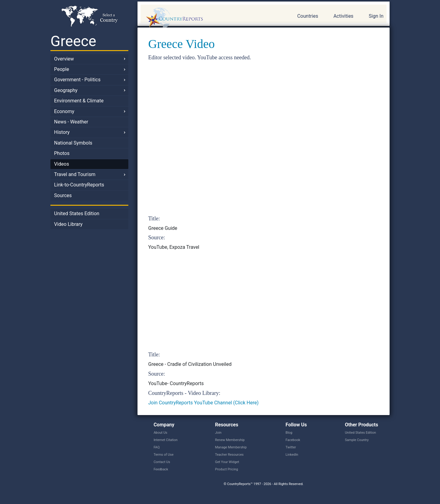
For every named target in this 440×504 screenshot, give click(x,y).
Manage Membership (231, 447)
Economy (64, 111)
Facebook (293, 440)
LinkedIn (292, 455)
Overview (64, 59)
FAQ (157, 447)
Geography (66, 90)
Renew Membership (230, 440)
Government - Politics (77, 80)
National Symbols (73, 143)
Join (218, 433)
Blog (289, 433)
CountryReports (207, 18)
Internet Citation (166, 440)
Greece (73, 41)
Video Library (68, 224)
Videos (62, 164)
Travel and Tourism (75, 174)
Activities (343, 16)
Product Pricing (227, 469)
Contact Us (162, 462)
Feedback (161, 469)
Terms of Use (164, 455)
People (62, 69)
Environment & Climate (79, 101)
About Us (161, 433)
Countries (308, 16)
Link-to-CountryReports (79, 185)
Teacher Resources (229, 455)
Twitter (291, 447)
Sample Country (357, 440)
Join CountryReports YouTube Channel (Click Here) (203, 403)
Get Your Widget (227, 462)
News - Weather (71, 122)
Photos (62, 153)
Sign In (376, 16)
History (62, 132)
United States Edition (77, 213)
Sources (63, 195)
